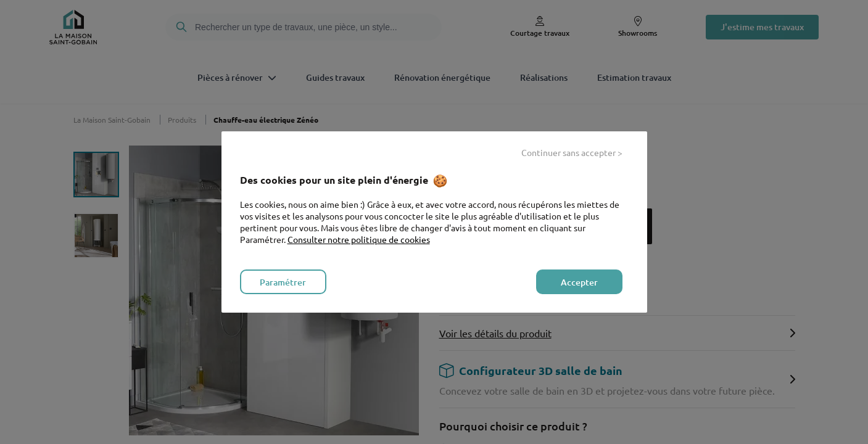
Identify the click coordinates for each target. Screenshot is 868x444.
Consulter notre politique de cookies (359, 239)
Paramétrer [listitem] (283, 282)
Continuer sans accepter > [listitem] (572, 152)
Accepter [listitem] (579, 282)
